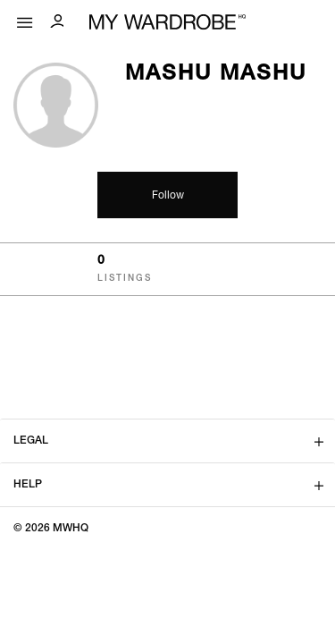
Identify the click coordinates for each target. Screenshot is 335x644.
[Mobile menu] (25, 18)
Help (28, 485)
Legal (31, 441)
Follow (168, 196)
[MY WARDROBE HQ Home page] (167, 23)
